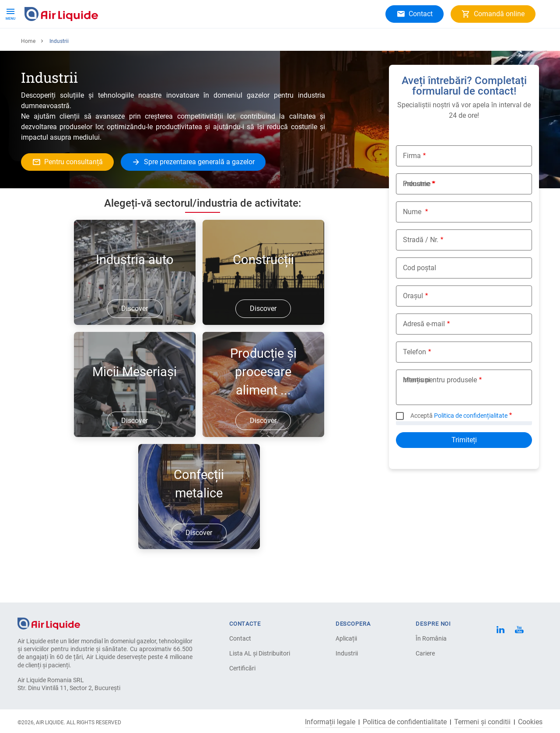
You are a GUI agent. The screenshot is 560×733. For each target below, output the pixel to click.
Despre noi (153, 44)
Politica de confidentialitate (405, 722)
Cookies (530, 722)
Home (28, 70)
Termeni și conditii (482, 722)
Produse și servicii (56, 44)
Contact (240, 638)
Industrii (347, 653)
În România (431, 638)
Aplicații (110, 44)
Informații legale (330, 722)
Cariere (194, 44)
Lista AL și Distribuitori (260, 653)
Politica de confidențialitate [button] (471, 444)
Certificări (242, 668)
